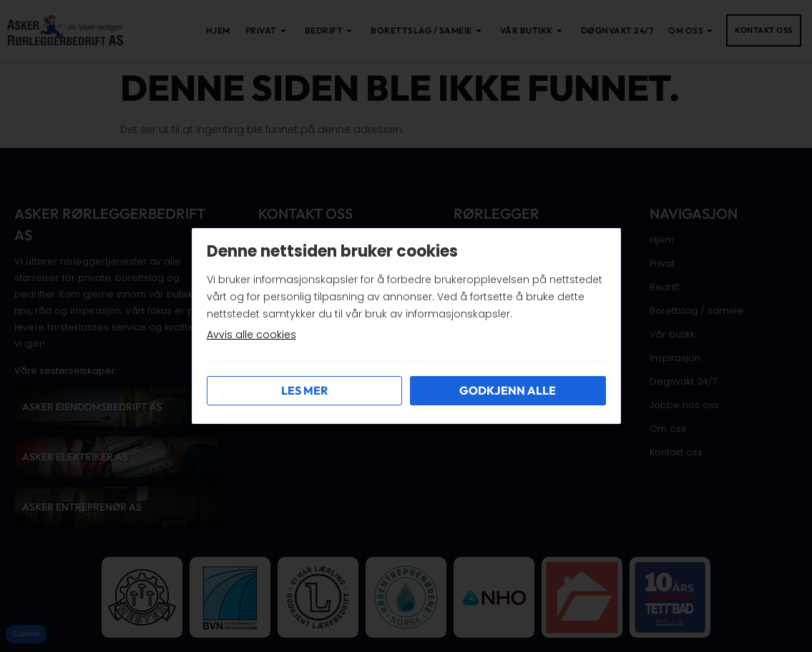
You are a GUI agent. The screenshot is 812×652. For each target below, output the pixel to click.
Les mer (304, 390)
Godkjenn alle (508, 390)
